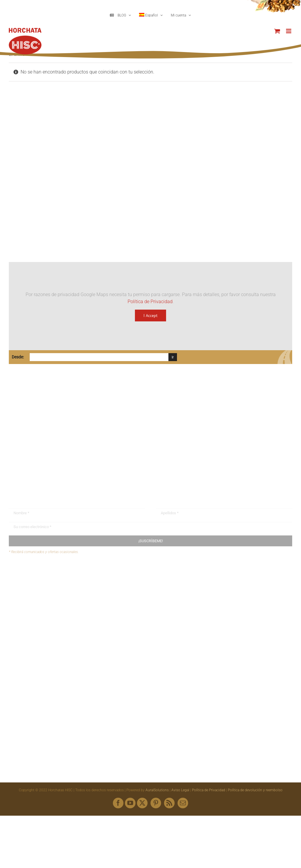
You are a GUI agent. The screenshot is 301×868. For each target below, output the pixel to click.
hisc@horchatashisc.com (44, 458)
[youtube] (130, 803)
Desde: (18, 357)
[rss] (169, 803)
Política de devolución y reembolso (255, 790)
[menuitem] (151, 15)
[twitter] (142, 803)
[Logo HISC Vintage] (60, 134)
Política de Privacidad (150, 302)
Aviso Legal (180, 790)
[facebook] (118, 803)
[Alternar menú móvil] (289, 31)
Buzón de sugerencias (43, 573)
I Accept (150, 316)
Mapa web (31, 596)
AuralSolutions (157, 790)
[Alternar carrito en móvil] (277, 31)
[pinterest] (156, 803)
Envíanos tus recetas (41, 585)
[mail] (183, 803)
